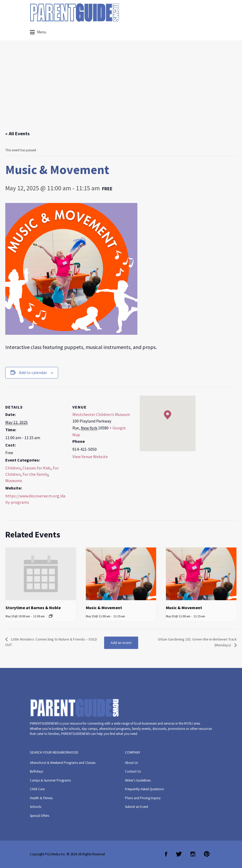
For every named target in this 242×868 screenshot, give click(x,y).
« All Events (17, 134)
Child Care (37, 789)
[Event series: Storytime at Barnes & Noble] (51, 616)
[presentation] (41, 574)
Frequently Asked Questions (144, 789)
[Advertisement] (121, 90)
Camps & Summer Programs (50, 780)
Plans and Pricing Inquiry (143, 798)
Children (13, 468)
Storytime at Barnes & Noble (33, 608)
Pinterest (207, 854)
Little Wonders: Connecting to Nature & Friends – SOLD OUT (51, 642)
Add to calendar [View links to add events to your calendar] (33, 372)
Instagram (193, 854)
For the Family (35, 474)
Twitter (179, 854)
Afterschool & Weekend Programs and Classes (63, 763)
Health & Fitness (41, 798)
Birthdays (36, 771)
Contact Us (133, 771)
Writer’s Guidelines (138, 780)
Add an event (121, 643)
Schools (36, 807)
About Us (131, 763)
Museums (14, 481)
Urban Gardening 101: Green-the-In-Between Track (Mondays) (197, 642)
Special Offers (39, 816)
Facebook (166, 854)
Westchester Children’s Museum (101, 414)
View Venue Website (90, 457)
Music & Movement (104, 608)
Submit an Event (137, 807)
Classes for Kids (37, 468)
